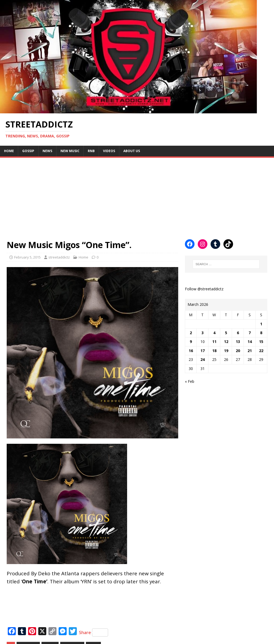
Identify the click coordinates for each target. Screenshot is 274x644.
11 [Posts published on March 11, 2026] (214, 342)
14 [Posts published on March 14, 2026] (250, 342)
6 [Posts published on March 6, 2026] (238, 333)
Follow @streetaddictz (204, 289)
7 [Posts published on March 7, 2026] (250, 333)
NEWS (47, 151)
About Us (132, 151)
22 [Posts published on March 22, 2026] (261, 351)
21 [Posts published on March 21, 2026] (250, 351)
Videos (109, 151)
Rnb (91, 151)
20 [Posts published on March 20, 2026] (238, 351)
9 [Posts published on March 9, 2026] (191, 342)
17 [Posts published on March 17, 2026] (203, 351)
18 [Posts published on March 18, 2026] (214, 351)
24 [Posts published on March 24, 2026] (203, 359)
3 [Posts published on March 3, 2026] (203, 333)
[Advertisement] (137, 195)
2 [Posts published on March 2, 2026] (191, 333)
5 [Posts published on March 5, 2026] (226, 333)
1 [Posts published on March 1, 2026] (261, 324)
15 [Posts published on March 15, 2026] (261, 342)
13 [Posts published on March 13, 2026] (238, 342)
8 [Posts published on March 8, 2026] (261, 333)
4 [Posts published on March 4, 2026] (214, 333)
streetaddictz (59, 257)
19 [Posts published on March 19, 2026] (226, 351)
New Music (70, 151)
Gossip (28, 151)
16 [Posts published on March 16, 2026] (191, 351)
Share (94, 633)
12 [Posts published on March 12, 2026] (226, 342)
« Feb (190, 381)
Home (9, 151)
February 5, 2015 (27, 257)
